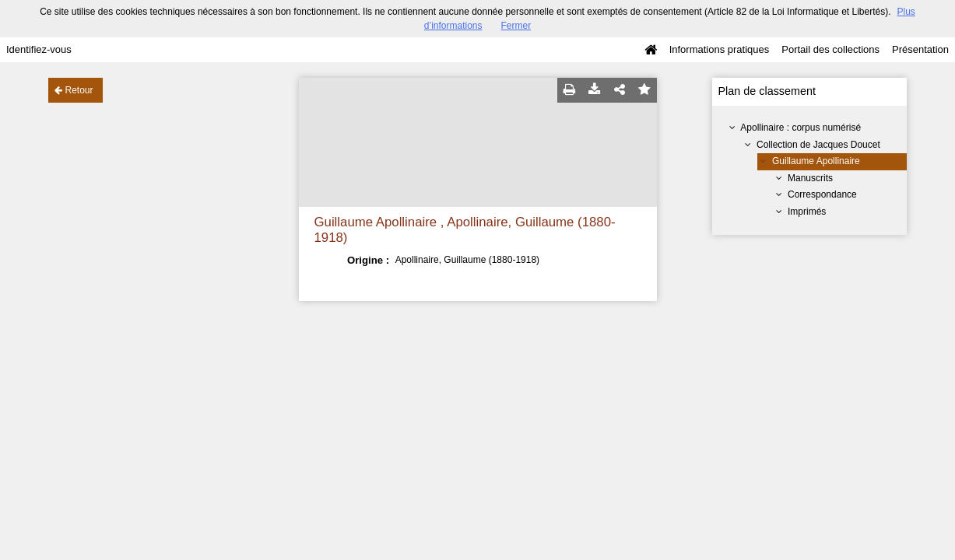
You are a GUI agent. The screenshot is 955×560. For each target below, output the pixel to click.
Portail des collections (830, 49)
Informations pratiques (720, 49)
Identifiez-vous (39, 49)
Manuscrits (810, 178)
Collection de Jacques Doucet (818, 145)
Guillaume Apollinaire (816, 161)
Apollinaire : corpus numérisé (801, 128)
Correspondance (822, 194)
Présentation (920, 49)
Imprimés (807, 212)
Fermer (516, 26)
